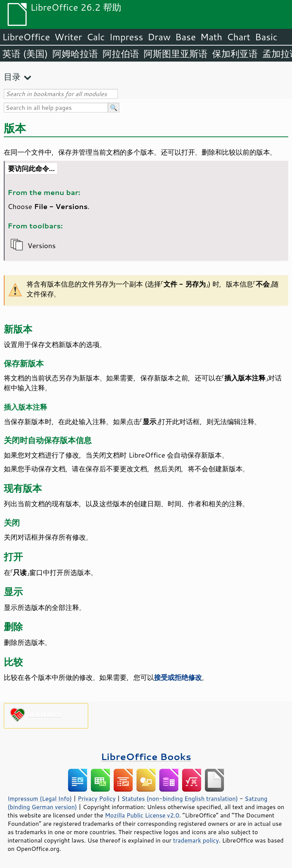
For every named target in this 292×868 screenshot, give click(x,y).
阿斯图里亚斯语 (176, 54)
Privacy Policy (97, 798)
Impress (126, 37)
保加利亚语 (235, 54)
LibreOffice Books (146, 756)
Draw (159, 37)
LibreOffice (26, 37)
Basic (266, 37)
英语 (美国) (25, 54)
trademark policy (196, 840)
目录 (12, 77)
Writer (68, 37)
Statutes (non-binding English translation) (179, 798)
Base (186, 37)
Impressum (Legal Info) (40, 798)
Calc (96, 37)
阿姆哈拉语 (75, 54)
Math (211, 37)
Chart (238, 37)
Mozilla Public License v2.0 (142, 815)
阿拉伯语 (121, 54)
